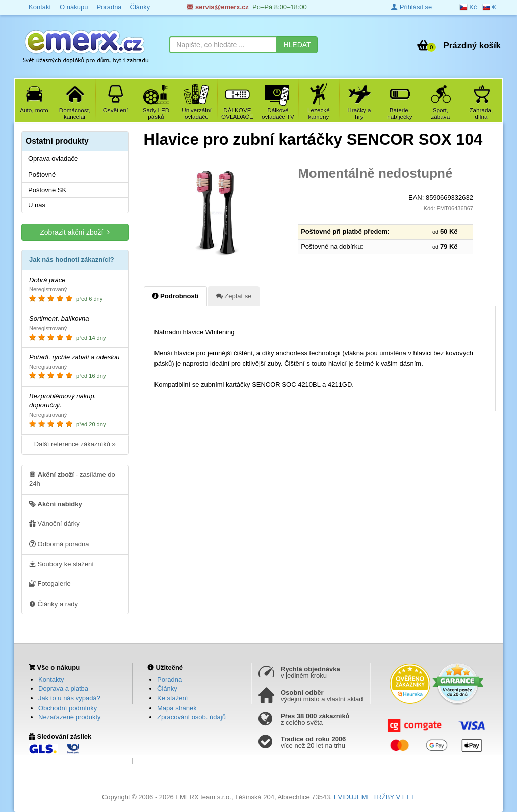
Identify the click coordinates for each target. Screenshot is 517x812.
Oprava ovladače (53, 159)
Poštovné (42, 174)
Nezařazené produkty (70, 717)
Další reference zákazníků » (75, 444)
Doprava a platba (63, 689)
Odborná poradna (59, 544)
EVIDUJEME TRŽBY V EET (374, 797)
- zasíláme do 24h (72, 479)
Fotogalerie (50, 583)
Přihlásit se (411, 7)
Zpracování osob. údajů (191, 717)
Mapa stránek (177, 708)
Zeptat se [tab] (234, 296)
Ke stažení (172, 698)
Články (167, 689)
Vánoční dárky (55, 523)
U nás (37, 205)
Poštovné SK (47, 190)
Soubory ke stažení (62, 564)
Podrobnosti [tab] (175, 296)
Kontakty (51, 680)
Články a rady (54, 604)
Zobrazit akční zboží (75, 232)
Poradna (169, 680)
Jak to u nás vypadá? (69, 698)
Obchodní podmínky (68, 708)
